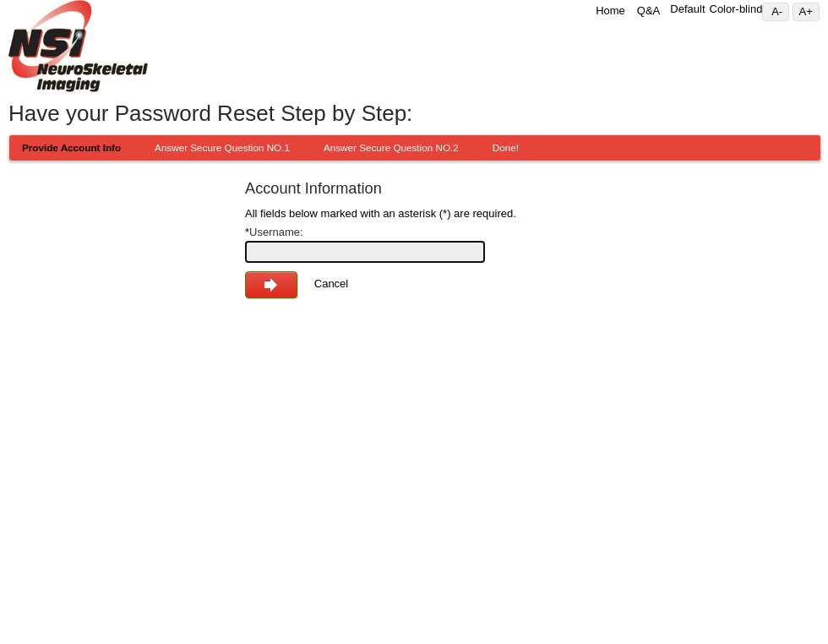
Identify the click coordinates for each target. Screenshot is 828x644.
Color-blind (736, 9)
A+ (809, 11)
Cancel (331, 284)
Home (610, 11)
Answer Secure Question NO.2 (391, 147)
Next (271, 285)
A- (780, 11)
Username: (274, 232)
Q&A (648, 11)
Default (687, 9)
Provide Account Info (71, 147)
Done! (506, 147)
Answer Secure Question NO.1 (222, 147)
